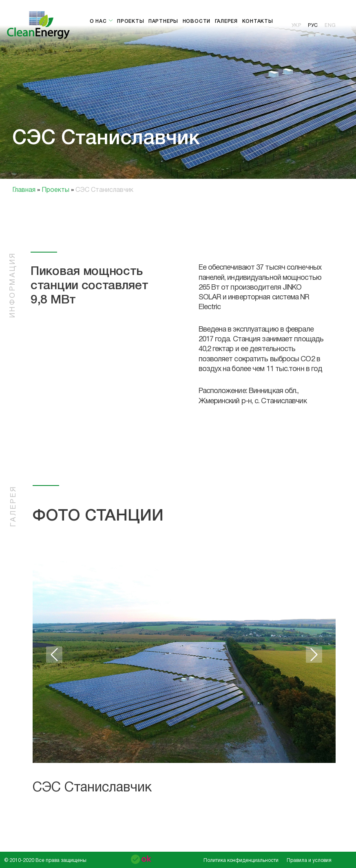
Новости (197, 21)
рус (313, 25)
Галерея (226, 21)
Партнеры (163, 21)
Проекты (130, 21)
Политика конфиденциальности (241, 860)
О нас (101, 21)
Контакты (258, 21)
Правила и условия (309, 860)
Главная (25, 190)
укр (296, 25)
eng (330, 25)
